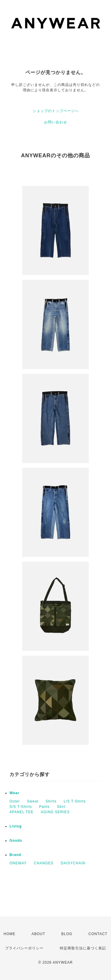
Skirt (61, 807)
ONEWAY (18, 863)
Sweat (33, 801)
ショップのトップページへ (56, 111)
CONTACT (98, 934)
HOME (9, 934)
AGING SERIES (55, 812)
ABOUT (38, 934)
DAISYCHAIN (73, 863)
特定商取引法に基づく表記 (83, 948)
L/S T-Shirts (75, 801)
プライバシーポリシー (24, 948)
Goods (16, 841)
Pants (44, 807)
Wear (14, 793)
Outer (15, 801)
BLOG (67, 934)
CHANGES (44, 863)
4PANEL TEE (21, 812)
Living (16, 826)
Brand (15, 855)
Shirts (51, 801)
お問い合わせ (56, 122)
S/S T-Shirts (21, 807)
